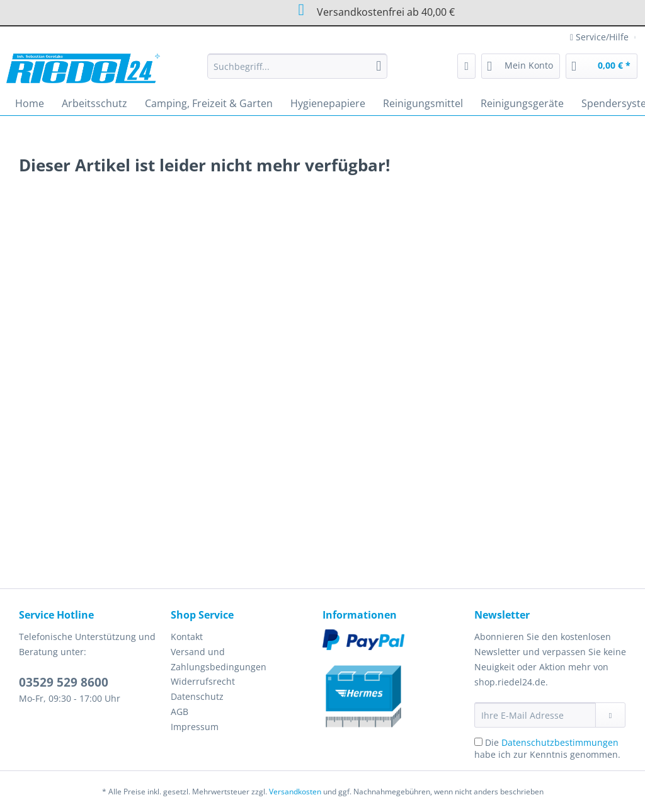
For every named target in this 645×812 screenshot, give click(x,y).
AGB (180, 712)
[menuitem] (298, 72)
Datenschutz (197, 696)
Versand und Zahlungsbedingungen (219, 659)
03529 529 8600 (64, 682)
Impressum (195, 727)
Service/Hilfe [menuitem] (601, 37)
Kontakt (187, 637)
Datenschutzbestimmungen (560, 742)
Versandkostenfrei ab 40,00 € (303, 10)
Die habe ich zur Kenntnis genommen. (547, 748)
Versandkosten (295, 792)
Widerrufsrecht (203, 681)
